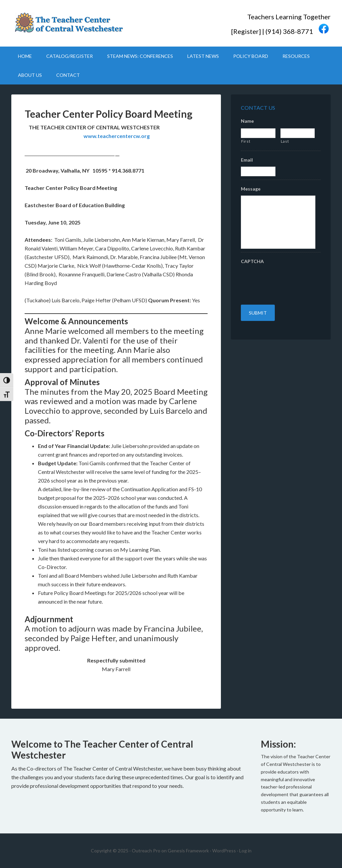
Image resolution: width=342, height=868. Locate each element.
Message (251, 189)
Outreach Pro (146, 851)
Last (285, 141)
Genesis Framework (188, 851)
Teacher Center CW (68, 23)
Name (247, 121)
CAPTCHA (252, 261)
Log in (245, 851)
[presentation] (291, 281)
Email (247, 160)
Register (246, 31)
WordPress (224, 851)
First (246, 141)
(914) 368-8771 (289, 31)
